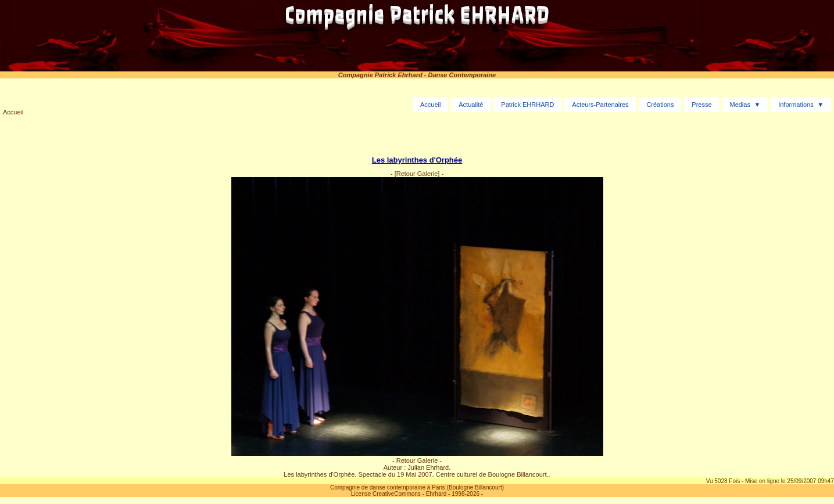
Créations (660, 105)
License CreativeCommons (386, 494)
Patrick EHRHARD (527, 105)
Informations (796, 105)
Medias (740, 105)
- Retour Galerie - (417, 460)
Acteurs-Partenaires (600, 105)
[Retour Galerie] (417, 174)
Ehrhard (436, 494)
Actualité (471, 105)
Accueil (13, 112)
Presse (701, 105)
